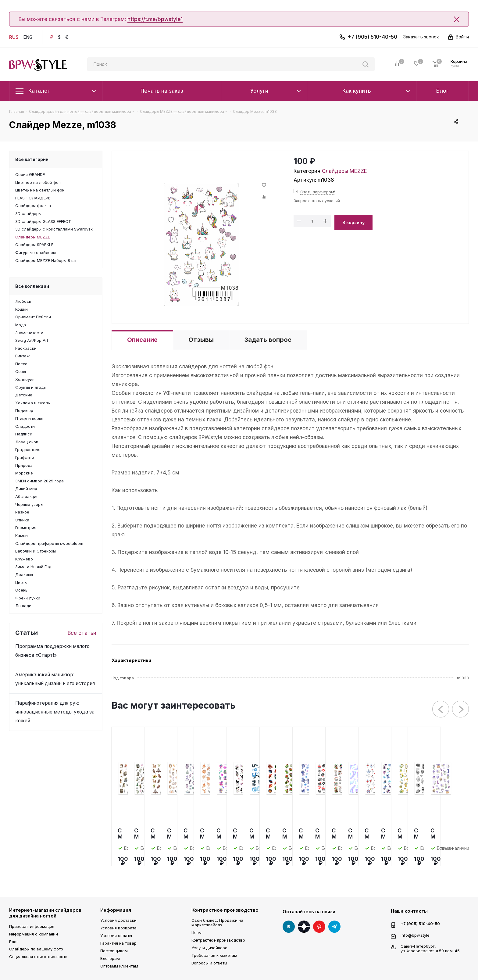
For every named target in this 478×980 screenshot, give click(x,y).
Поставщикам (114, 951)
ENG (28, 37)
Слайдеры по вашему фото (36, 949)
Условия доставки (118, 920)
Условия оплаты (116, 935)
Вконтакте (289, 927)
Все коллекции (32, 286)
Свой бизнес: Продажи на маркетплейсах (217, 923)
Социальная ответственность (38, 957)
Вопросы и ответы (209, 963)
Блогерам (110, 958)
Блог (14, 942)
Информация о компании (34, 934)
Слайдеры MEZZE (344, 171)
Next (461, 709)
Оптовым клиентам (119, 966)
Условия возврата (118, 928)
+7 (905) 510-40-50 (372, 37)
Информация (116, 910)
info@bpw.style (415, 935)
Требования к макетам (214, 955)
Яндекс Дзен (304, 927)
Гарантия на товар (118, 943)
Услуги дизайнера (209, 948)
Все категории (32, 159)
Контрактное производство (225, 910)
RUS (14, 37)
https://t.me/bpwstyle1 (155, 19)
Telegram (334, 927)
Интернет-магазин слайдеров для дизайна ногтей (45, 913)
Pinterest (319, 927)
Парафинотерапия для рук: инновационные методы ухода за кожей (55, 712)
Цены (196, 932)
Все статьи (82, 633)
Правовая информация (32, 926)
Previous (441, 709)
